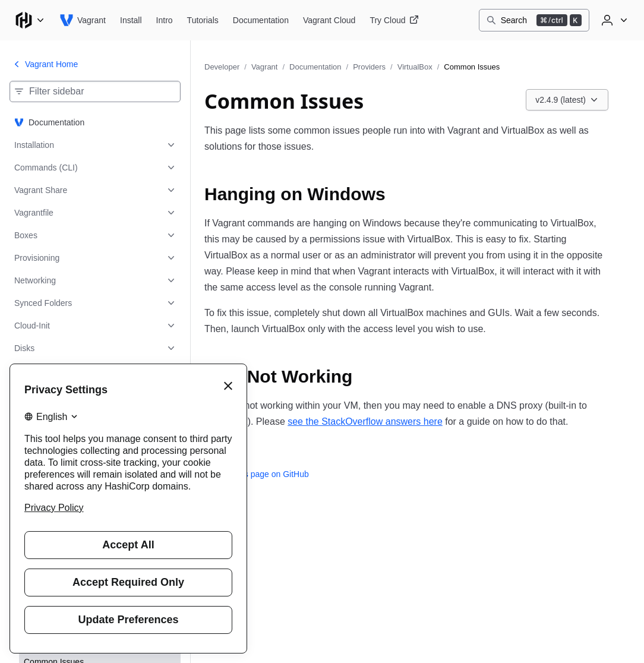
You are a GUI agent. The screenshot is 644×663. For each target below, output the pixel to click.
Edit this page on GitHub (257, 474)
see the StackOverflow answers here (365, 422)
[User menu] (613, 20)
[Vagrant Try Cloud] (394, 20)
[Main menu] (30, 20)
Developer (222, 67)
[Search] (534, 20)
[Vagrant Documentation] (261, 20)
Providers (369, 67)
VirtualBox (415, 67)
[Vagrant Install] (131, 20)
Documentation (315, 67)
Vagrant (265, 67)
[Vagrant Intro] (165, 20)
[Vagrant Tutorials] (203, 20)
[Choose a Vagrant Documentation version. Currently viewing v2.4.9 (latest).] (567, 100)
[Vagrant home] (83, 20)
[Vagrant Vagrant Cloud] (329, 20)
